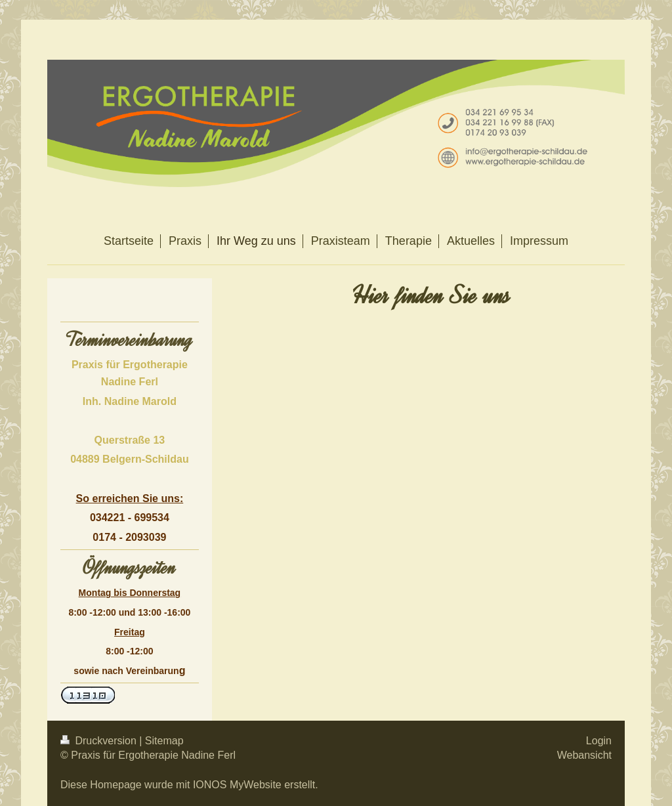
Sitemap (164, 741)
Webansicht (584, 755)
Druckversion (100, 741)
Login (599, 741)
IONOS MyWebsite (237, 785)
